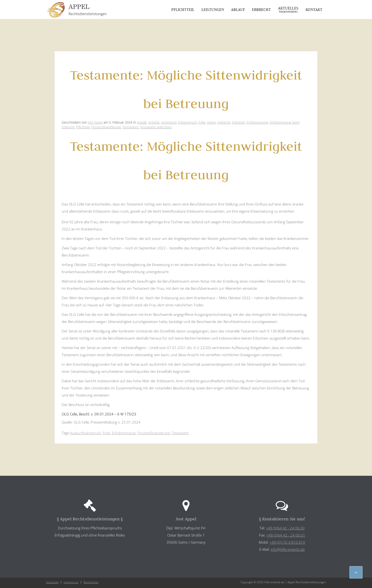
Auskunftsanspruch (86, 433)
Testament (130, 127)
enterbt (154, 122)
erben (212, 122)
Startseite (52, 582)
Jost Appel (95, 122)
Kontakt (314, 9)
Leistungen (213, 9)
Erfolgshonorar (257, 122)
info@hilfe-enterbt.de (288, 549)
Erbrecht (261, 9)
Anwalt (142, 122)
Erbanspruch (188, 122)
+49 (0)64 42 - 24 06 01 (286, 535)
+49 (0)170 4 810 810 (287, 542)
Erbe (202, 122)
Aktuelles (288, 9)
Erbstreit (238, 122)
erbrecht (224, 122)
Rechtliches (91, 582)
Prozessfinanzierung (106, 127)
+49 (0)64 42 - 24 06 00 (285, 528)
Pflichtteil (183, 9)
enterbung (169, 122)
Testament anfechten (156, 127)
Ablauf (238, 9)
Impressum (71, 582)
